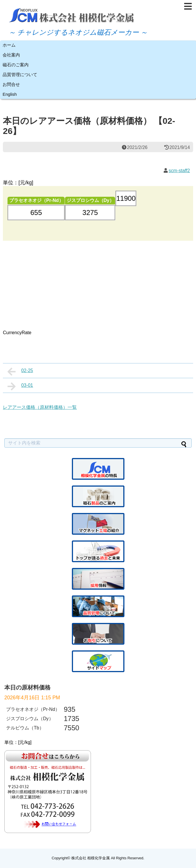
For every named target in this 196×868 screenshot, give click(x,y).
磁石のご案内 (16, 65)
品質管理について (20, 75)
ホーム (9, 45)
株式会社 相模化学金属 (91, 858)
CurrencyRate (17, 333)
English (10, 94)
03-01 (20, 386)
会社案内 (11, 55)
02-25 (20, 372)
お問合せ (11, 84)
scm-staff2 (179, 171)
